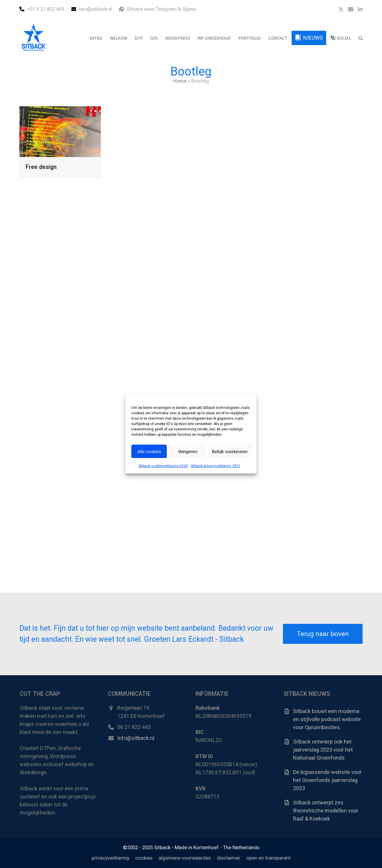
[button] (361, 38)
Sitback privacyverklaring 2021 (216, 466)
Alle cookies (149, 451)
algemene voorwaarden (185, 858)
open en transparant (268, 858)
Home (180, 81)
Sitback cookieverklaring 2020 (163, 466)
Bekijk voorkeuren (230, 451)
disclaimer (229, 858)
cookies (144, 858)
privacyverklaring (110, 858)
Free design (41, 167)
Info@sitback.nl (136, 738)
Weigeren (188, 451)
